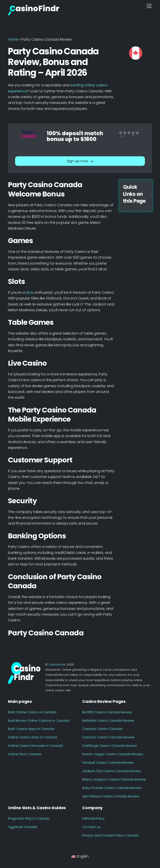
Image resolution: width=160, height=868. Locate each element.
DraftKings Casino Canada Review (110, 746)
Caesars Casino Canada (102, 729)
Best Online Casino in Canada (32, 712)
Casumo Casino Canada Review (108, 737)
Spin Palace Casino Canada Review (111, 796)
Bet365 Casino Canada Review (107, 712)
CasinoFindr (57, 665)
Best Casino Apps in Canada (31, 729)
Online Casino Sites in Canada (32, 737)
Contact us (91, 827)
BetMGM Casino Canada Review (108, 721)
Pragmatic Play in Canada (29, 818)
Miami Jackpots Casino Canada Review (114, 779)
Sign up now (80, 161)
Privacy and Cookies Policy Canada (110, 835)
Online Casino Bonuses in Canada (35, 746)
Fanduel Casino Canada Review (108, 763)
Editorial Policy (93, 818)
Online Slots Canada (25, 754)
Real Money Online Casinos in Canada (39, 721)
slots (30, 292)
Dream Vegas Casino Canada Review (113, 754)
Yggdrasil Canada (22, 827)
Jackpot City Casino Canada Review (112, 771)
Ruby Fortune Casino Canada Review (112, 788)
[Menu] (149, 6)
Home (13, 39)
